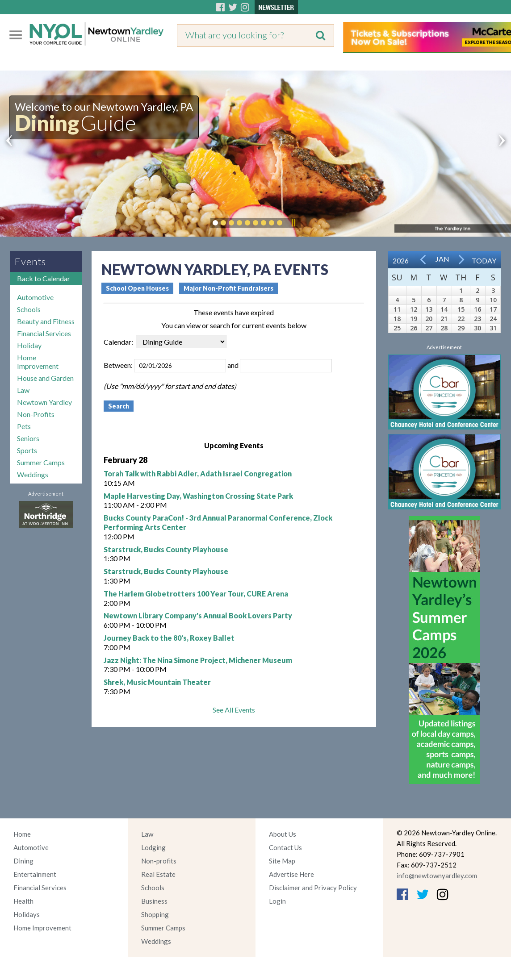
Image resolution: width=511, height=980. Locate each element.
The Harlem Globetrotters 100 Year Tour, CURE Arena (196, 594)
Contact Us (285, 847)
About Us (283, 834)
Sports (27, 450)
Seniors (28, 438)
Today (484, 261)
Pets (24, 426)
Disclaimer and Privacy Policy (313, 888)
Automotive (35, 297)
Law (23, 390)
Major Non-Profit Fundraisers (228, 288)
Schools (29, 309)
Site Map (282, 861)
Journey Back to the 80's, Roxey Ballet (169, 638)
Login (277, 901)
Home (22, 834)
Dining (23, 861)
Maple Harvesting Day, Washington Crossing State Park (198, 496)
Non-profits (159, 861)
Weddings (33, 474)
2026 (401, 261)
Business (154, 901)
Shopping (155, 914)
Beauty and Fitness (46, 321)
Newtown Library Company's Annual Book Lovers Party (198, 615)
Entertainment (35, 874)
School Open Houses (137, 288)
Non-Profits (36, 414)
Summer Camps (41, 462)
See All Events (234, 710)
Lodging (153, 847)
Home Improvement (38, 362)
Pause (293, 223)
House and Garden (45, 378)
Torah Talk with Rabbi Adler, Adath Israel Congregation (198, 473)
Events (30, 261)
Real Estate (158, 874)
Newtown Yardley (44, 402)
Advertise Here (291, 874)
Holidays (27, 914)
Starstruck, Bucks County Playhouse (166, 549)
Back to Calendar (44, 278)
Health (23, 901)
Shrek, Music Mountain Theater (157, 682)
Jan (442, 259)
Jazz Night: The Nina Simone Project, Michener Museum (198, 660)
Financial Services (44, 333)
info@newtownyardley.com (437, 876)
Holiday (29, 345)
